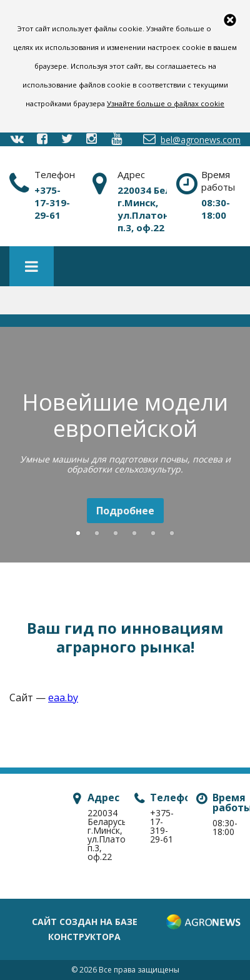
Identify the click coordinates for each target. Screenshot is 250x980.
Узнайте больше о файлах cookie (166, 103)
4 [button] (134, 534)
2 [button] (97, 534)
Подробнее (125, 511)
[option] (125, 447)
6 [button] (172, 534)
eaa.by (63, 697)
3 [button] (116, 534)
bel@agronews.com (191, 139)
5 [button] (153, 534)
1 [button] (78, 534)
